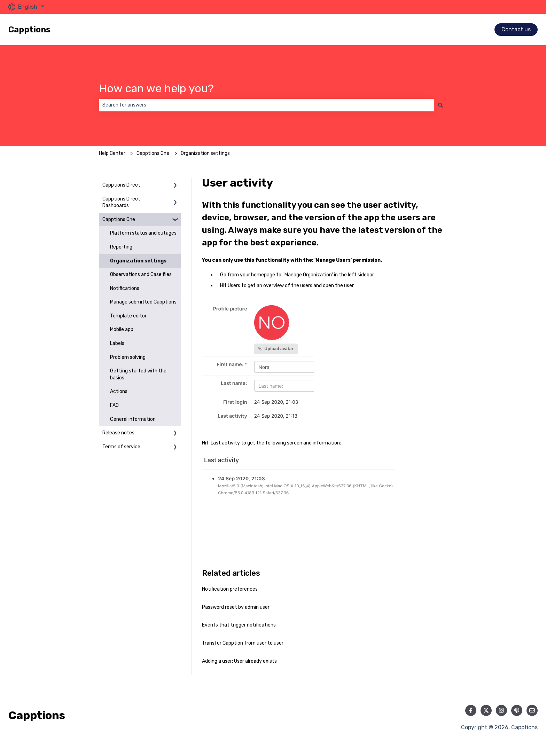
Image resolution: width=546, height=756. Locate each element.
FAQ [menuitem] (114, 405)
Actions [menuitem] (119, 391)
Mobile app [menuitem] (122, 329)
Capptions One (153, 153)
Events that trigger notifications (239, 625)
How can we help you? (156, 88)
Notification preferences (230, 589)
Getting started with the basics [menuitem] (138, 374)
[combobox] (266, 105)
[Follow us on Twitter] (486, 710)
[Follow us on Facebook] (471, 710)
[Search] (440, 105)
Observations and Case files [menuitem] (141, 274)
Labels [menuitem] (117, 343)
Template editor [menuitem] (128, 316)
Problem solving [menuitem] (128, 357)
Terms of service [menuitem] (121, 447)
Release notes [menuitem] (118, 433)
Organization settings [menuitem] (138, 261)
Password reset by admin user (236, 607)
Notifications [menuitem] (125, 288)
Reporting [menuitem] (121, 247)
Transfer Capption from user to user (243, 643)
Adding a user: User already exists (239, 661)
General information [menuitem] (133, 419)
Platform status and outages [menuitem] (143, 233)
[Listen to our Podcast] (517, 710)
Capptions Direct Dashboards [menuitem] (121, 202)
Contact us (516, 29)
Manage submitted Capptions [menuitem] (143, 302)
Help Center (112, 153)
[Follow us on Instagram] (501, 710)
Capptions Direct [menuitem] (121, 185)
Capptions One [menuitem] (119, 219)
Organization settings (205, 153)
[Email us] (532, 710)
